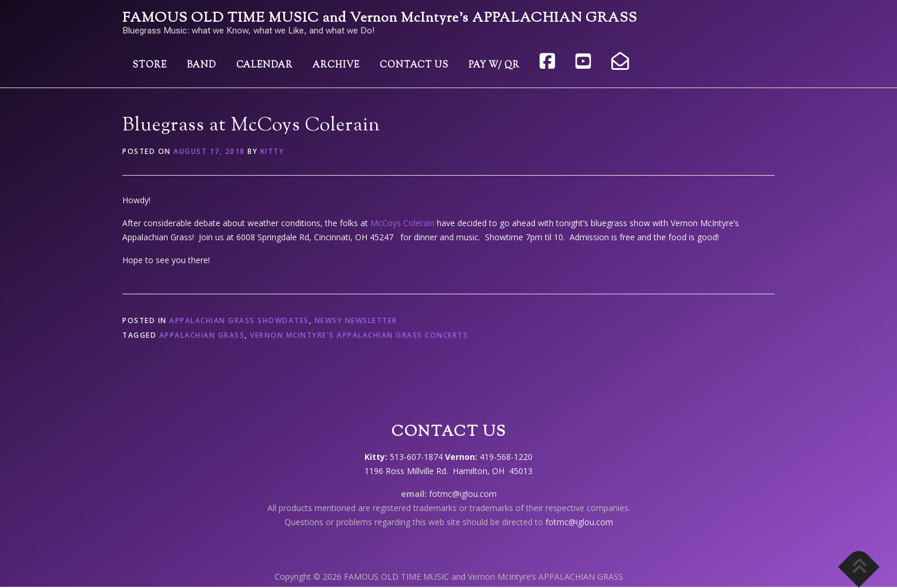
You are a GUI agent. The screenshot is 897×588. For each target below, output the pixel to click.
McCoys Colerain (402, 223)
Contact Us (414, 65)
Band (202, 65)
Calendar (265, 65)
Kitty (272, 151)
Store (150, 65)
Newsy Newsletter (356, 320)
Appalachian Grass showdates (239, 320)
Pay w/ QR (494, 65)
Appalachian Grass (202, 335)
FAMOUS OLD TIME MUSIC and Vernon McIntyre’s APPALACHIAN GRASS (380, 19)
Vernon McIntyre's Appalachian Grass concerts (359, 335)
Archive (336, 65)
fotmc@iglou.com (463, 494)
